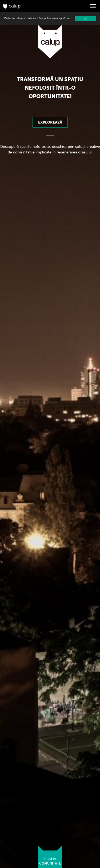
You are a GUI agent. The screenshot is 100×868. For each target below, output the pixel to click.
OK (85, 19)
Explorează (50, 122)
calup (12, 6)
